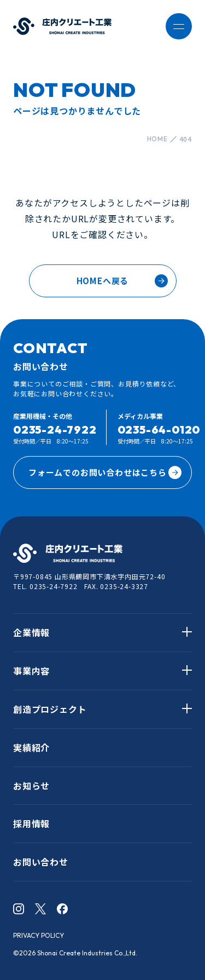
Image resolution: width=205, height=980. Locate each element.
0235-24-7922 (55, 430)
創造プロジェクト (50, 709)
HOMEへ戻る (103, 281)
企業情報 (31, 632)
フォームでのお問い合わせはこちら (105, 472)
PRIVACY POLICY (39, 935)
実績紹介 (31, 747)
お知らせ (31, 786)
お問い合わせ (41, 862)
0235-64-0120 (159, 430)
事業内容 (31, 671)
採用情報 (31, 823)
